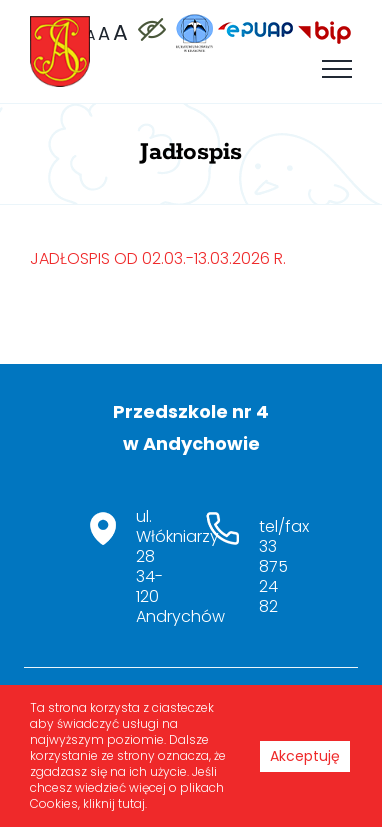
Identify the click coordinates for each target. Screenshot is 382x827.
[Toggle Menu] (337, 69)
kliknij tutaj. (115, 803)
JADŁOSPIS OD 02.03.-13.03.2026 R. (158, 258)
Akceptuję (305, 756)
